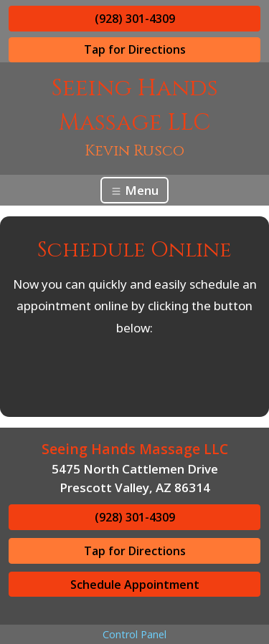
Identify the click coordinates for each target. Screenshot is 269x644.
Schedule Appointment (135, 585)
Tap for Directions (135, 49)
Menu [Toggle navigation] (134, 190)
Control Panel (134, 634)
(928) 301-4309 (135, 19)
